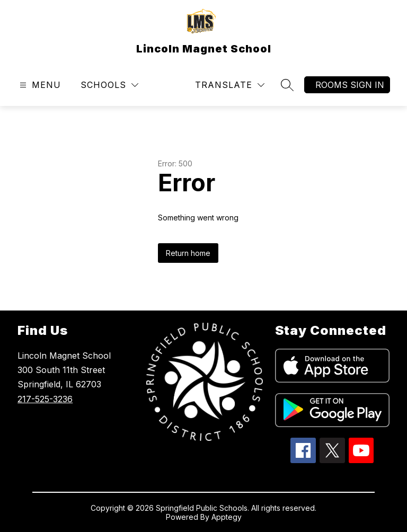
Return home (188, 253)
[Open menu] (39, 85)
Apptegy (227, 517)
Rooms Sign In (350, 85)
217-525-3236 (45, 399)
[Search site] (287, 85)
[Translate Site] (230, 85)
